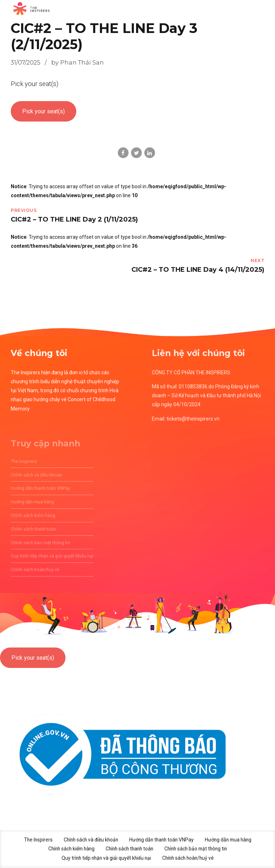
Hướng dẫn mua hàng (231, 840)
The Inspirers (35, 840)
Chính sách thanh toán (129, 849)
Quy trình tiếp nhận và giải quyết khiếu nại (105, 858)
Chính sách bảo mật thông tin (198, 849)
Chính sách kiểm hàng (68, 849)
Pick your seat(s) (44, 111)
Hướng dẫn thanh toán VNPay (162, 840)
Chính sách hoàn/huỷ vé (189, 858)
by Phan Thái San (78, 62)
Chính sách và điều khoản (89, 840)
